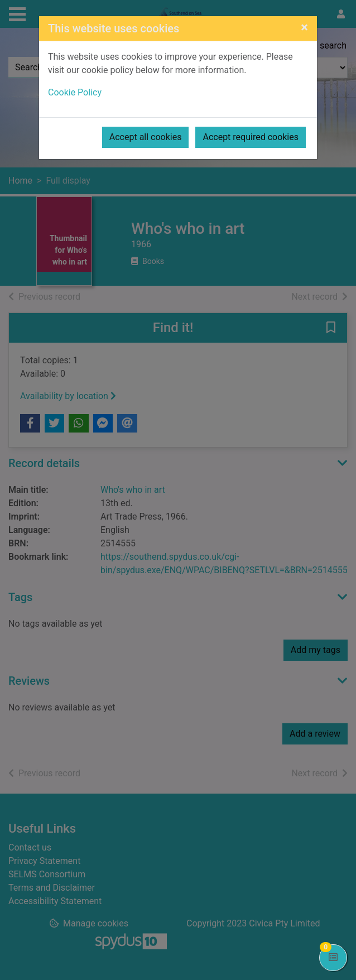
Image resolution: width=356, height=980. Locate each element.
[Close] (304, 27)
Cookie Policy (75, 92)
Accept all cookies (146, 137)
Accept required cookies (251, 137)
